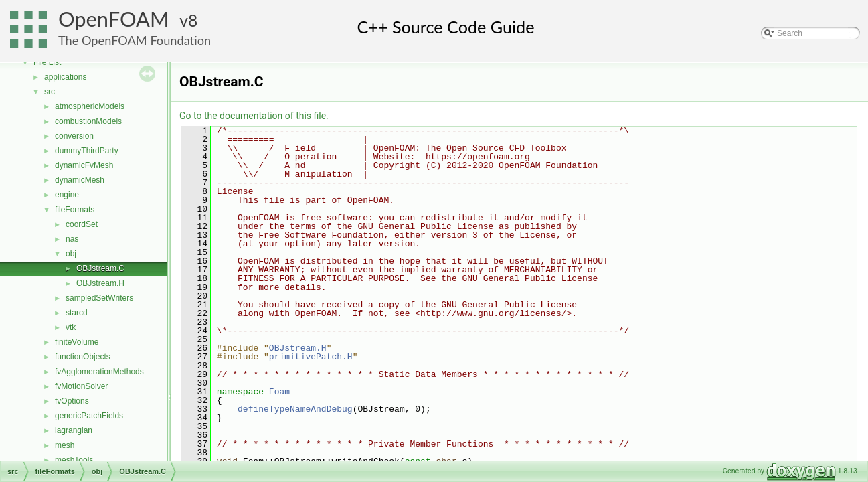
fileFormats (75, 210)
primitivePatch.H (311, 357)
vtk (71, 327)
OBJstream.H (100, 283)
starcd (77, 313)
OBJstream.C (100, 268)
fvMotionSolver (81, 386)
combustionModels (88, 121)
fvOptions (72, 401)
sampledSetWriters (99, 298)
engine (67, 195)
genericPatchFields (89, 416)
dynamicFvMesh (84, 165)
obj (71, 254)
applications (65, 77)
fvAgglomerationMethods (99, 372)
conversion (74, 136)
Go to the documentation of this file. (254, 116)
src (50, 92)
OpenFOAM (114, 19)
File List (47, 62)
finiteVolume (77, 342)
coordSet (82, 224)
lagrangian (74, 430)
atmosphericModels (90, 106)
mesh (65, 445)
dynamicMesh (80, 180)
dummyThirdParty (87, 151)
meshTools (74, 460)
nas (72, 239)
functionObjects (83, 357)
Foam (279, 392)
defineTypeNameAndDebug (295, 409)
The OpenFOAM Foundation (135, 40)
